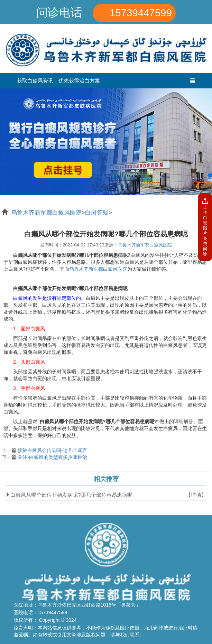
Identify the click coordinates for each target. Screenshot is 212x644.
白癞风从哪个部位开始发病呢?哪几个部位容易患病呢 (71, 495)
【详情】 (196, 495)
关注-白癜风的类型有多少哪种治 (52, 457)
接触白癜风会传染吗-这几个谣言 (52, 450)
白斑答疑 (97, 213)
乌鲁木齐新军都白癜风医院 (46, 213)
